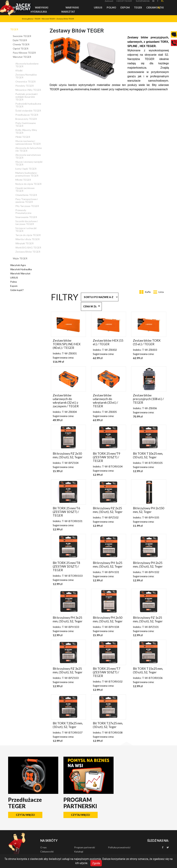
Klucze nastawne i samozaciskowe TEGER (28, 142)
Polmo (111, 8)
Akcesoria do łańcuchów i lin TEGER (29, 149)
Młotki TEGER (23, 180)
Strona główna (27, 19)
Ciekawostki (155, 8)
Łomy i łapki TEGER (26, 169)
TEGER (138, 8)
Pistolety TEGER (25, 86)
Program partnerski (85, 847)
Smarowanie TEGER (26, 217)
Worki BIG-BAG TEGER (28, 247)
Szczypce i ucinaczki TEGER (26, 229)
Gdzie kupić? (17, 290)
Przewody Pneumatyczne (23, 212)
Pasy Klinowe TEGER (24, 53)
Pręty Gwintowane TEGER (26, 124)
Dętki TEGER (20, 40)
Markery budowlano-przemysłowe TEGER (27, 174)
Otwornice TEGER (25, 82)
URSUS (98, 8)
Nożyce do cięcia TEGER (28, 184)
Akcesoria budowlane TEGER (27, 65)
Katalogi (79, 851)
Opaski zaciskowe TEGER (25, 189)
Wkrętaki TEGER (24, 243)
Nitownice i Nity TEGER (28, 90)
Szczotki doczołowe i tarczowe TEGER (27, 223)
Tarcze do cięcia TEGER (28, 235)
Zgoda (96, 863)
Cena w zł (90, 306)
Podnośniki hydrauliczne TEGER (28, 105)
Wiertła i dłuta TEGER (27, 239)
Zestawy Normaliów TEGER (26, 76)
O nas (43, 847)
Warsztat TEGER (48, 19)
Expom (125, 8)
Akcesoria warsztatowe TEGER (28, 156)
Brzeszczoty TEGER (26, 119)
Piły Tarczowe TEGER (27, 206)
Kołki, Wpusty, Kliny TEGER (26, 131)
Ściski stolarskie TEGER (28, 111)
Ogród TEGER (21, 48)
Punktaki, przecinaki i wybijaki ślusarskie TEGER (27, 97)
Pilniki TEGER (23, 137)
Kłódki (19, 70)
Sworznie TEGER (22, 36)
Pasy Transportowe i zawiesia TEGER (27, 200)
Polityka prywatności (119, 847)
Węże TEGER (20, 258)
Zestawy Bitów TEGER (65, 19)
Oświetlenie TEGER (26, 195)
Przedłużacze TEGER (27, 115)
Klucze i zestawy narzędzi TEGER (29, 163)
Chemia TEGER (21, 44)
